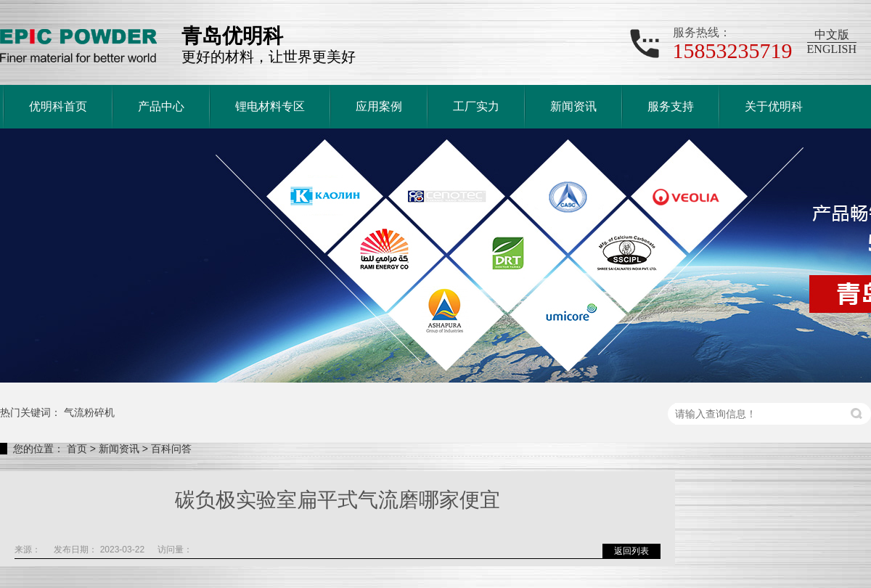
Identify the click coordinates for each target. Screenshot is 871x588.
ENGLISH (832, 49)
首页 (77, 449)
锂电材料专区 (270, 106)
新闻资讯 (573, 106)
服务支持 (671, 106)
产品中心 (161, 106)
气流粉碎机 (89, 412)
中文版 (832, 34)
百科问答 (171, 449)
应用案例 (379, 106)
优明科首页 (58, 106)
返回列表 (631, 551)
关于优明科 (774, 106)
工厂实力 (476, 106)
